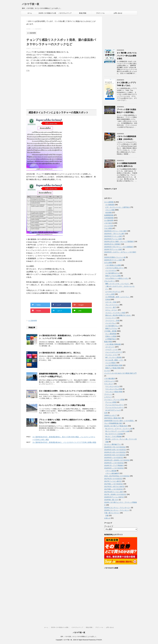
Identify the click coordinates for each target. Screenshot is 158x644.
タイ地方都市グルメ (112, 326)
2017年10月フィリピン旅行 (114, 492)
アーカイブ (109, 526)
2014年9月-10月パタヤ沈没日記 (115, 450)
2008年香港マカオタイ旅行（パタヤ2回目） (119, 421)
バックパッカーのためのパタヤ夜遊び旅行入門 (120, 373)
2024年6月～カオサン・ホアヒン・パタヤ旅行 (120, 252)
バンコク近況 (109, 226)
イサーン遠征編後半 (112, 473)
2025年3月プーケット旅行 (113, 260)
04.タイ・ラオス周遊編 (113, 436)
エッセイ (107, 371)
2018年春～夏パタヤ (111, 500)
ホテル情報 (108, 263)
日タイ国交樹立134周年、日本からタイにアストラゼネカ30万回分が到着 (68, 391)
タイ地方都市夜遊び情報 (114, 365)
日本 (106, 413)
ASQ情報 (109, 213)
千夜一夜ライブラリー (112, 513)
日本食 (108, 299)
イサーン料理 (110, 294)
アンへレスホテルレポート (115, 405)
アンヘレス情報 (111, 402)
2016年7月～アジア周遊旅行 (114, 465)
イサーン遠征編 (111, 471)
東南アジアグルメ (111, 328)
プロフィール (100, 13)
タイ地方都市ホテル (112, 273)
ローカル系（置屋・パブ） (115, 360)
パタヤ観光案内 (110, 378)
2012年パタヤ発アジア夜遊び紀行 (116, 426)
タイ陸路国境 (110, 205)
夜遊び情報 (83, 13)
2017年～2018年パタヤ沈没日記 (115, 494)
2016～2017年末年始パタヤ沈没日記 (117, 476)
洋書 (107, 515)
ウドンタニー (109, 384)
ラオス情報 (108, 228)
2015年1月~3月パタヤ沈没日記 (115, 452)
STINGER (99, 640)
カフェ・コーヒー (111, 310)
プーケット (108, 394)
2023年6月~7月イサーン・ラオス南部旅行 (119, 247)
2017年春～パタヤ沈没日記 (114, 484)
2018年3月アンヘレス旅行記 (114, 497)
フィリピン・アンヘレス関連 (114, 400)
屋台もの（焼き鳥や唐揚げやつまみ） (118, 315)
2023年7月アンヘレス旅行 (113, 249)
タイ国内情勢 (33, 321)
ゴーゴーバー (110, 347)
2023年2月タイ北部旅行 (113, 244)
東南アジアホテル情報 (113, 276)
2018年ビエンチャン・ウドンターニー (117, 508)
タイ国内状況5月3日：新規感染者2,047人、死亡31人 (60, 353)
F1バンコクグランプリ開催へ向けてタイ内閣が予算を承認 (62, 405)
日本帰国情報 (109, 218)
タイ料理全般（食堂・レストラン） (118, 297)
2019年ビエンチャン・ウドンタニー (117, 510)
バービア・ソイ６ (111, 349)
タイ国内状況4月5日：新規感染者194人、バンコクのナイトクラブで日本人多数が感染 (64, 442)
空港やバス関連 (111, 336)
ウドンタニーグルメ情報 (114, 389)
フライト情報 (110, 210)
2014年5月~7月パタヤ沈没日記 (115, 447)
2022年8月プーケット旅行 (113, 236)
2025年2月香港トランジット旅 (115, 257)
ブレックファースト (112, 305)
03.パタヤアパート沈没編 (114, 434)
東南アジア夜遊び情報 (113, 368)
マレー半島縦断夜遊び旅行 (113, 423)
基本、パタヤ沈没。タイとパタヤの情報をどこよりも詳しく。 (79, 637)
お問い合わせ (118, 13)
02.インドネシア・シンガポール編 (117, 431)
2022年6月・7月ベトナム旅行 (114, 234)
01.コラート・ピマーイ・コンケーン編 (119, 429)
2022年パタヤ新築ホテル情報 (47, 14)
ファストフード (111, 318)
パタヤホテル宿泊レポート (115, 268)
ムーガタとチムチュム (113, 292)
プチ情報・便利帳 (110, 331)
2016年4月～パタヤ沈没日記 (114, 463)
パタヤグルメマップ (65, 13)
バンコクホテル (111, 270)
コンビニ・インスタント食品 (115, 313)
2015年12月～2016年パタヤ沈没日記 (117, 460)
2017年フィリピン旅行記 (113, 481)
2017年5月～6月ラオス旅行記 (114, 486)
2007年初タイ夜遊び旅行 (113, 418)
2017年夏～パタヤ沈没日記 (114, 489)
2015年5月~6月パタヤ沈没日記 (115, 455)
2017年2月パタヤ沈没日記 (113, 479)
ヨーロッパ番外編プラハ (113, 444)
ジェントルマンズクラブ (114, 352)
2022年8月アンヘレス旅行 (113, 239)
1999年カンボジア (111, 415)
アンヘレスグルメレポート (115, 407)
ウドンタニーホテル (112, 386)
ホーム (30, 13)
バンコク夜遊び (111, 363)
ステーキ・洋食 (111, 302)
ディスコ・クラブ (111, 355)
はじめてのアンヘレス (113, 410)
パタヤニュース (110, 381)
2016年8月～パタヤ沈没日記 (114, 468)
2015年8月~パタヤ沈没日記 (114, 458)
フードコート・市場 (112, 321)
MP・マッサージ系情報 (113, 357)
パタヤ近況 (108, 223)
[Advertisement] (61, 88)
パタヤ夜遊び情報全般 (113, 344)
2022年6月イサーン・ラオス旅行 (116, 231)
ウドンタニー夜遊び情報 (114, 392)
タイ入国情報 (109, 202)
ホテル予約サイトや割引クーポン (117, 278)
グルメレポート (110, 281)
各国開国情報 (109, 215)
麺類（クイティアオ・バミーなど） (118, 284)
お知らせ (107, 518)
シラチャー (108, 397)
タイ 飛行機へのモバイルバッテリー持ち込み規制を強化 (127, 56)
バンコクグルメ (111, 323)
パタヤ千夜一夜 (31, 4)
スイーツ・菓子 (111, 307)
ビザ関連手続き (111, 339)
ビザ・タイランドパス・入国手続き (118, 207)
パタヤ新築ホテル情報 (113, 265)
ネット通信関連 (111, 334)
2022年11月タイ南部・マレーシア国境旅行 (119, 241)
